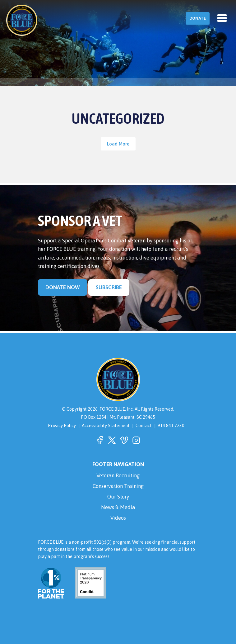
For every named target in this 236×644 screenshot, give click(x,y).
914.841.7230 (171, 425)
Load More (118, 144)
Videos (118, 518)
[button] (100, 440)
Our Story (118, 497)
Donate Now (62, 287)
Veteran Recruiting (118, 475)
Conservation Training (118, 486)
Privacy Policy (62, 425)
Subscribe (109, 287)
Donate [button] (198, 18)
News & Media (118, 507)
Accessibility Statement (106, 425)
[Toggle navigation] (222, 18)
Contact (144, 425)
